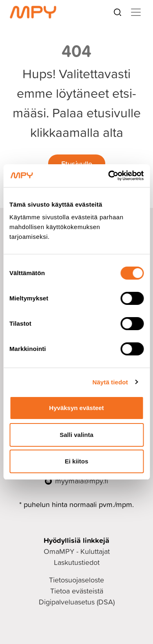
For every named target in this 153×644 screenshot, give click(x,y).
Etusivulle (77, 163)
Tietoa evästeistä (77, 591)
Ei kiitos (77, 461)
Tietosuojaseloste (76, 580)
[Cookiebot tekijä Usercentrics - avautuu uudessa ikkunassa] (109, 176)
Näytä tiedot (110, 382)
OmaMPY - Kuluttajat (77, 551)
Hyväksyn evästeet (76, 408)
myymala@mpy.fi (82, 481)
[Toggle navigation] (136, 12)
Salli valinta (76, 435)
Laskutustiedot (77, 562)
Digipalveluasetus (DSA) (77, 602)
